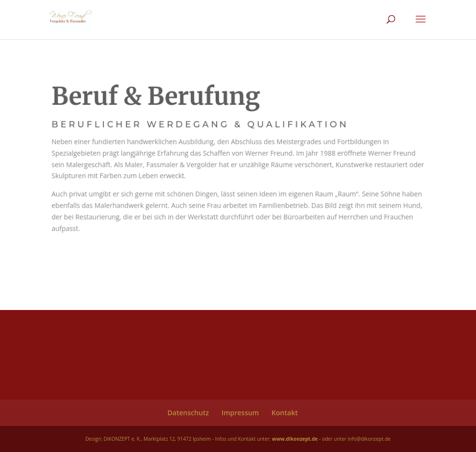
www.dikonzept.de (295, 439)
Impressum (240, 413)
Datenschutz (188, 413)
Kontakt (285, 413)
